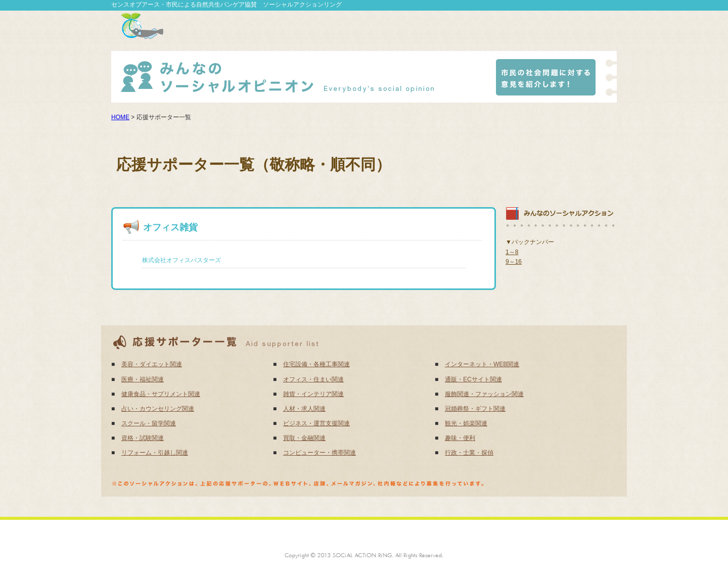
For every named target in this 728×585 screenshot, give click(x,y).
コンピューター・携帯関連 (320, 453)
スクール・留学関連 (149, 423)
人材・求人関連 (304, 409)
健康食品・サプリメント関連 (161, 394)
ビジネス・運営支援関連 (316, 423)
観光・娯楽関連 (466, 423)
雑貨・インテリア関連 (313, 394)
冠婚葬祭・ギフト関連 (475, 409)
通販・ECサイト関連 (473, 379)
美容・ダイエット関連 (152, 364)
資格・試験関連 (143, 438)
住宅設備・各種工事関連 (316, 364)
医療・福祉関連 (143, 379)
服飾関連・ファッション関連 (484, 394)
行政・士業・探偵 (469, 453)
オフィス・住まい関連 (313, 379)
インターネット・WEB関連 (482, 364)
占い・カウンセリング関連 (158, 409)
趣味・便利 (460, 438)
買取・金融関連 (304, 438)
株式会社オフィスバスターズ (181, 260)
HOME (120, 117)
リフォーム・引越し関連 (155, 453)
